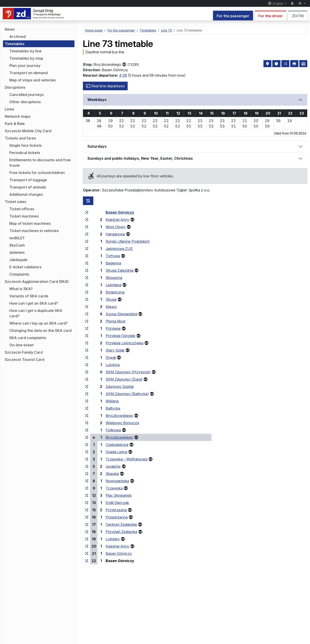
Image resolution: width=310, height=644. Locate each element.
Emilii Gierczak (117, 503)
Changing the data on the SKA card (40, 331)
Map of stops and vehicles (33, 80)
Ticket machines (24, 216)
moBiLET (17, 238)
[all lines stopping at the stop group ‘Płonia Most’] (87, 321)
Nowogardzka (117, 481)
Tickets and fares (20, 138)
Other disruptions (25, 102)
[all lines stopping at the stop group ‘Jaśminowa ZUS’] (87, 249)
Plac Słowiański (119, 495)
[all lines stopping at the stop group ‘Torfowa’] (87, 256)
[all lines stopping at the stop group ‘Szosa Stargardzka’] (87, 314)
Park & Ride (15, 124)
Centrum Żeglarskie (121, 524)
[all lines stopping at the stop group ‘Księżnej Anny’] (87, 220)
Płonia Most (115, 321)
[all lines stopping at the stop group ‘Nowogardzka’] (87, 481)
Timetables (15, 44)
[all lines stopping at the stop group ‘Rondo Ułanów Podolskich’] (87, 241)
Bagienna (113, 263)
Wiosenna (114, 278)
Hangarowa (115, 234)
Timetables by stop (26, 58)
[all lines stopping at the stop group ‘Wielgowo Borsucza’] (87, 423)
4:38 (123, 75)
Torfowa (113, 256)
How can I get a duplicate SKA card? (36, 313)
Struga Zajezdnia (119, 270)
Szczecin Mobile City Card (28, 131)
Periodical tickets (25, 153)
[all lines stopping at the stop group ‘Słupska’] (87, 474)
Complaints (19, 274)
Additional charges (26, 194)
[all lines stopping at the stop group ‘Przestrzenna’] (87, 517)
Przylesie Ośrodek (120, 336)
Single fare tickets (26, 145)
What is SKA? (21, 289)
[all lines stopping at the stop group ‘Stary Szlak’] (87, 350)
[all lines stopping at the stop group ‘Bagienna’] (87, 263)
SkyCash (17, 245)
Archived (17, 37)
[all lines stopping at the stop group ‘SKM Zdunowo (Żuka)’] (87, 379)
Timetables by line (25, 51)
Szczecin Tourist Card (25, 360)
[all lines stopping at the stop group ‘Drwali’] (87, 358)
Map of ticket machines (30, 223)
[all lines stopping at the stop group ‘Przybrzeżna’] (87, 510)
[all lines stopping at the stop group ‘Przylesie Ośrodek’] (87, 336)
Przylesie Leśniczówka (124, 343)
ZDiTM (298, 16)
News (10, 29)
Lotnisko (113, 539)
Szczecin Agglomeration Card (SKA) (37, 282)
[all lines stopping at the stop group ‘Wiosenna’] (87, 278)
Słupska (112, 474)
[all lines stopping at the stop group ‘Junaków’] (87, 466)
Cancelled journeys (27, 95)
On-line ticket (21, 345)
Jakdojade (18, 260)
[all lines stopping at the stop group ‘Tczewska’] (87, 488)
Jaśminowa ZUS (119, 249)
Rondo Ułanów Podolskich (128, 241)
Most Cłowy (116, 227)
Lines (10, 109)
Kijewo (111, 307)
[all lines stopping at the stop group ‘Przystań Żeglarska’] (87, 532)
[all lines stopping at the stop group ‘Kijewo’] (87, 307)
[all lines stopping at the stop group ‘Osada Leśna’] (87, 452)
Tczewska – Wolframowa (126, 459)
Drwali (111, 358)
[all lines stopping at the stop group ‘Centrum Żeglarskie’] (87, 524)
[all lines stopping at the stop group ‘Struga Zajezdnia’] (87, 270)
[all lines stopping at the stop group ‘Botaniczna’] (87, 292)
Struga (111, 299)
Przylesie (113, 328)
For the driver (271, 16)
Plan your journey (25, 66)
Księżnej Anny (117, 220)
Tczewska (114, 488)
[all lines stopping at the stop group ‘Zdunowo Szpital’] (87, 387)
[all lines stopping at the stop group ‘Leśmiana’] (87, 285)
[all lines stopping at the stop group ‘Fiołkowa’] (87, 430)
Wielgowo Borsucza (122, 423)
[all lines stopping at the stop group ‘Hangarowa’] (87, 234)
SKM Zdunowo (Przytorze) (128, 372)
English (276, 3)
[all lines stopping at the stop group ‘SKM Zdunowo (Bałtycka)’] (87, 394)
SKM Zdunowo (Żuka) (124, 379)
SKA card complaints (28, 338)
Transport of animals (28, 187)
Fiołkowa (113, 430)
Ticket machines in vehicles (34, 231)
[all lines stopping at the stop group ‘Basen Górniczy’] (87, 212)
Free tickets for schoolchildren (37, 173)
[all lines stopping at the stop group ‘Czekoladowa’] (87, 445)
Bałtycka (113, 408)
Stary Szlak (115, 350)
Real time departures (105, 86)
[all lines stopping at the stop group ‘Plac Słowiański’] (87, 495)
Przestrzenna (117, 517)
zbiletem (17, 252)
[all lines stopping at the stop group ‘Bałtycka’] (87, 408)
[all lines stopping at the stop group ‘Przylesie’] (87, 328)
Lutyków (113, 365)
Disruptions (15, 87)
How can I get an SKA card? (34, 303)
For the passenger (233, 16)
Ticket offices (22, 209)
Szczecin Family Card (24, 352)
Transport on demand (29, 73)
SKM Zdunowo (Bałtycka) (127, 394)
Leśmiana (113, 285)
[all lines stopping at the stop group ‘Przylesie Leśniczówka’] (87, 343)
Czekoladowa (117, 445)
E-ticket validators (25, 267)
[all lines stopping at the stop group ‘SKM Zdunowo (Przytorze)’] (87, 372)
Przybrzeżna (116, 510)
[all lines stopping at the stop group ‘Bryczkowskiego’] (87, 416)
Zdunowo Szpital (120, 387)
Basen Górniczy (120, 212)
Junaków (113, 466)
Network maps (18, 116)
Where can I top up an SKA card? (38, 323)
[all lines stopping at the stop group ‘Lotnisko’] (87, 539)
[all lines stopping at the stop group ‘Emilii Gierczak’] (87, 503)
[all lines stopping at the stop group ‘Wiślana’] (87, 401)
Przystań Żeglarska (121, 532)
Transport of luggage (28, 180)
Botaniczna (115, 292)
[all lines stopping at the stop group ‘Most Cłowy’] (87, 227)
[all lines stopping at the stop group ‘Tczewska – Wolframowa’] (87, 459)
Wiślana (112, 401)
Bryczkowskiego (119, 416)
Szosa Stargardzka (121, 314)
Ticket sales (16, 202)
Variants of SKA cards (29, 296)
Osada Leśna (116, 452)
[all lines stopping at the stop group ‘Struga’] (87, 299)
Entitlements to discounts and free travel (40, 163)
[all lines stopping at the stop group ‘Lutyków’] (87, 365)
